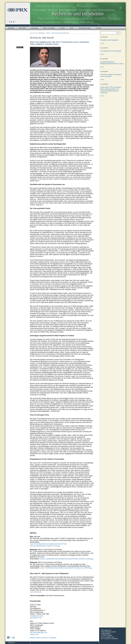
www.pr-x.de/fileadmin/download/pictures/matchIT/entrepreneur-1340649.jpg (66, 568)
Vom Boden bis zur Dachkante (111, 51)
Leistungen (34, 28)
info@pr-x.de (110, 637)
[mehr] (102, 43)
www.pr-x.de (34, 634)
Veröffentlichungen (85, 28)
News (72, 28)
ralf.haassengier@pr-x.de (39, 632)
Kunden (62, 28)
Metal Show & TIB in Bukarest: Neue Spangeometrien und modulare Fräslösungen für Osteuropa (111, 90)
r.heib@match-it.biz (37, 616)
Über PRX (22, 28)
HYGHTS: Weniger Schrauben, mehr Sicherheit (111, 75)
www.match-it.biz (36, 592)
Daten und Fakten (49, 28)
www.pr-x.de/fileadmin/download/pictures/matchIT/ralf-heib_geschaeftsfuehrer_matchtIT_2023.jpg (48, 545)
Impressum (11, 643)
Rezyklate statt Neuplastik (109, 40)
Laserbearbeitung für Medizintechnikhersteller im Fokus (112, 63)
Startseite (11, 28)
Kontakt (98, 28)
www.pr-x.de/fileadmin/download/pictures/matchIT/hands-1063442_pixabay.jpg (67, 559)
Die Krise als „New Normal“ (60, 33)
